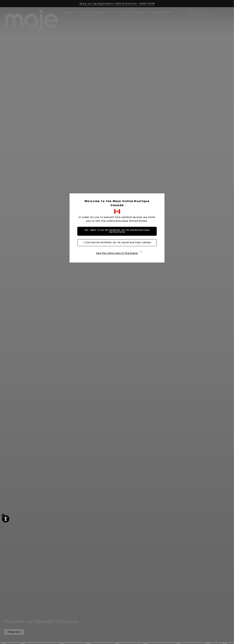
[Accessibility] (6, 519)
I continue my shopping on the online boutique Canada (117, 243)
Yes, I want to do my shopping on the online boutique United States (117, 231)
